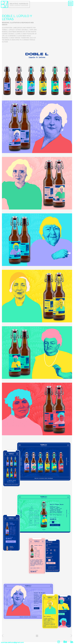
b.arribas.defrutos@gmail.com (12, 642)
